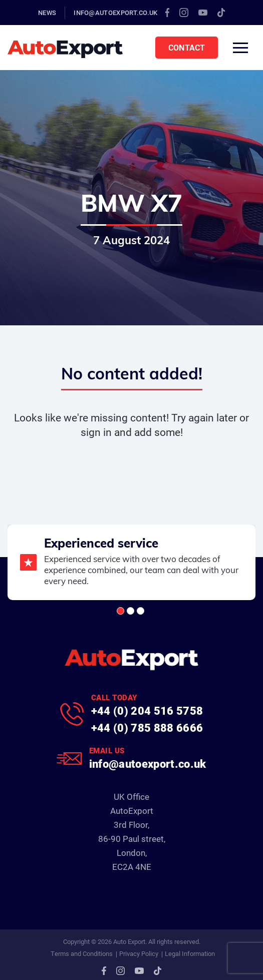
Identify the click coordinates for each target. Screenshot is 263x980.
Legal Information (190, 953)
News (47, 13)
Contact (187, 47)
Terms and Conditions (82, 953)
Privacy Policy (139, 953)
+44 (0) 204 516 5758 (147, 710)
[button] (120, 611)
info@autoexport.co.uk (115, 13)
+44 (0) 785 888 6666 (147, 727)
